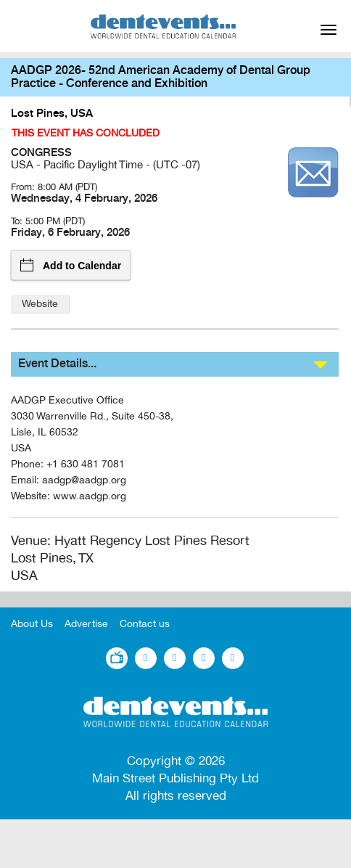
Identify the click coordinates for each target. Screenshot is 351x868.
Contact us (145, 624)
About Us (32, 624)
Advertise (86, 624)
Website (40, 304)
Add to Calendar (71, 265)
